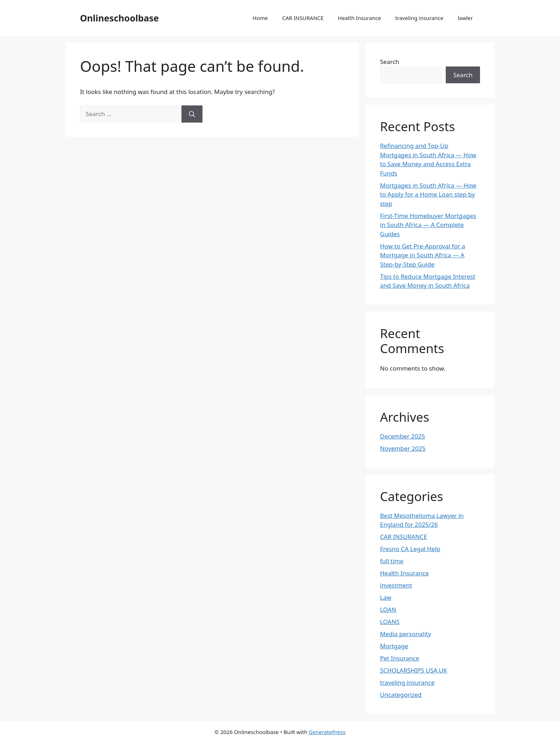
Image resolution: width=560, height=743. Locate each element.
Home (260, 18)
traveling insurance (419, 18)
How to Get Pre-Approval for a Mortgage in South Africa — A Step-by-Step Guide (422, 255)
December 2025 (402, 436)
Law (386, 597)
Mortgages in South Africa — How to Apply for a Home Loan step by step (428, 194)
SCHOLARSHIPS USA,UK (414, 670)
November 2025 (403, 448)
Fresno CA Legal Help (410, 549)
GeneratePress (327, 732)
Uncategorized (401, 695)
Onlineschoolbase (119, 18)
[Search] (192, 114)
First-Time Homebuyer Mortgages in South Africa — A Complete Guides (428, 225)
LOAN (388, 610)
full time (392, 561)
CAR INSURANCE (303, 18)
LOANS (390, 622)
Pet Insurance (400, 658)
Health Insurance (359, 18)
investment (396, 585)
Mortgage (394, 646)
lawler (465, 18)
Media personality (406, 634)
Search (390, 62)
